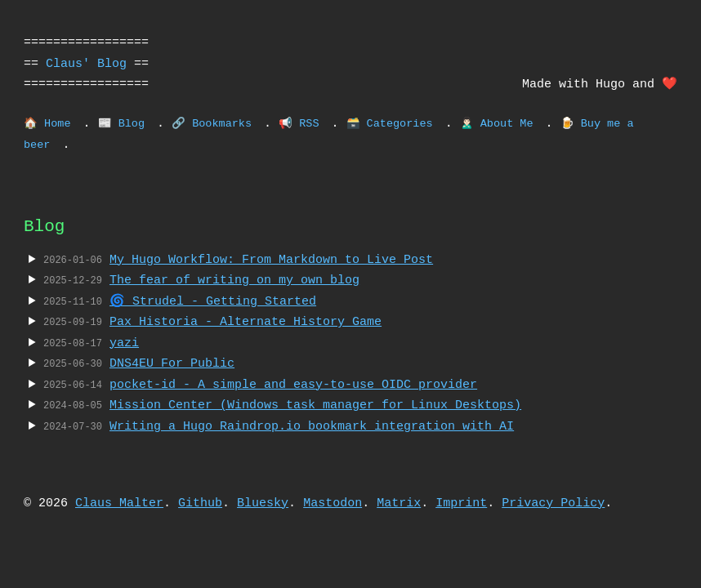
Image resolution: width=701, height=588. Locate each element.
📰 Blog (122, 124)
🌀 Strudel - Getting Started (213, 301)
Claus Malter (119, 503)
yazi (124, 343)
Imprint (461, 503)
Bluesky (263, 503)
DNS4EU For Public (172, 363)
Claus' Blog (86, 64)
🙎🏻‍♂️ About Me (497, 124)
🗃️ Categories (389, 124)
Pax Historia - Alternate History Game (246, 322)
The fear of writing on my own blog (234, 280)
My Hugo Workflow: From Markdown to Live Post (271, 260)
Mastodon (333, 503)
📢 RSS (299, 124)
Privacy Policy (553, 503)
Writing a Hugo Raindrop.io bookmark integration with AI (312, 426)
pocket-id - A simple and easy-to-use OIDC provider (293, 385)
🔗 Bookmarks (212, 124)
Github (200, 503)
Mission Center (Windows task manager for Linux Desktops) (315, 405)
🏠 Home (47, 124)
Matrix (399, 503)
